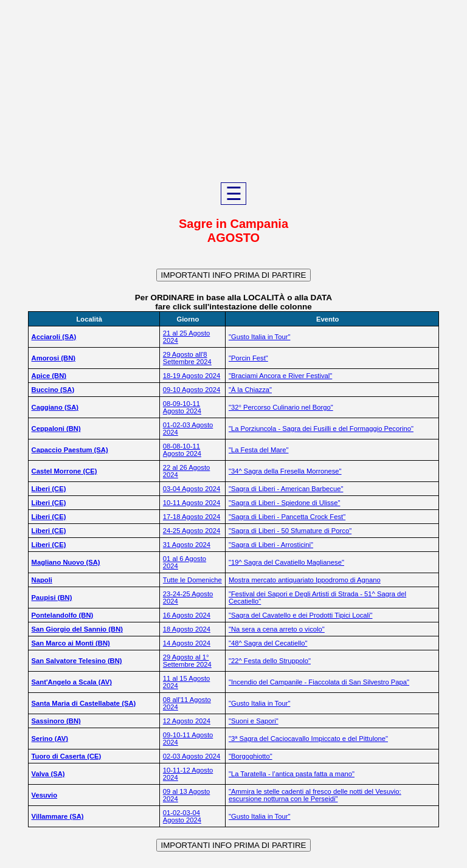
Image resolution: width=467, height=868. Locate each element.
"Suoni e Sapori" (254, 721)
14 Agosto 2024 (187, 643)
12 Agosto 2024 (187, 721)
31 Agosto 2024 (187, 545)
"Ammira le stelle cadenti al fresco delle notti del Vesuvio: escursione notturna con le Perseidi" (315, 795)
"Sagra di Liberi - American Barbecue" (286, 489)
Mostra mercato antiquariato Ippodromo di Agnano (305, 580)
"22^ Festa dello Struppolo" (270, 661)
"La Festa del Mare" (259, 450)
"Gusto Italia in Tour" (259, 337)
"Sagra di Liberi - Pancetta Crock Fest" (287, 517)
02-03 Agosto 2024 (192, 756)
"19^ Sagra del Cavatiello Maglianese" (286, 562)
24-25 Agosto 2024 (192, 531)
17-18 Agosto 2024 (192, 517)
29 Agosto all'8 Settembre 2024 (187, 358)
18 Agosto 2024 (187, 629)
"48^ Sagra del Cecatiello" (268, 643)
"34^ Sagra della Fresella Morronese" (285, 471)
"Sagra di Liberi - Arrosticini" (271, 545)
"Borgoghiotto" (251, 756)
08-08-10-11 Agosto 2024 (182, 450)
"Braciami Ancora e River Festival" (280, 376)
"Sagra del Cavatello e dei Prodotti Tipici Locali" (301, 615)
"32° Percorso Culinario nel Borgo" (281, 407)
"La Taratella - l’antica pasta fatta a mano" (292, 774)
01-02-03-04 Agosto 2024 (182, 816)
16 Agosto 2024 (187, 615)
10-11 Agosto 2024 (192, 503)
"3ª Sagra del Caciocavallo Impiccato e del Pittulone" (308, 739)
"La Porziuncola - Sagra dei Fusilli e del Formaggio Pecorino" (321, 429)
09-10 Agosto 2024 (192, 390)
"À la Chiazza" (250, 390)
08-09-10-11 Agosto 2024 (182, 407)
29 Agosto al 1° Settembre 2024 (187, 661)
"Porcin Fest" (248, 358)
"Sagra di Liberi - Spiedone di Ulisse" (284, 503)
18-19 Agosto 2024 (192, 376)
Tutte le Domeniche (192, 580)
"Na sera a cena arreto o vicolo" (277, 629)
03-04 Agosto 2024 (192, 489)
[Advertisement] (233, 91)
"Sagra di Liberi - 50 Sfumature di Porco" (290, 531)
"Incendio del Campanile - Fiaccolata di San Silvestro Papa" (319, 682)
